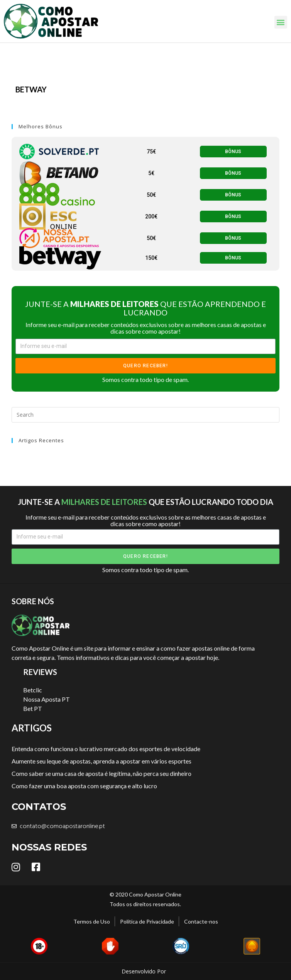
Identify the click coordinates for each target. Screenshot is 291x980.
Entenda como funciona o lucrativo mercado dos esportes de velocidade (106, 749)
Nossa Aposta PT (47, 699)
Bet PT (33, 708)
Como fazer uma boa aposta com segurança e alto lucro (84, 786)
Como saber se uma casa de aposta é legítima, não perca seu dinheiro (102, 773)
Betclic (33, 690)
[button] (281, 22)
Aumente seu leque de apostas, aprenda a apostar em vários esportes (102, 761)
